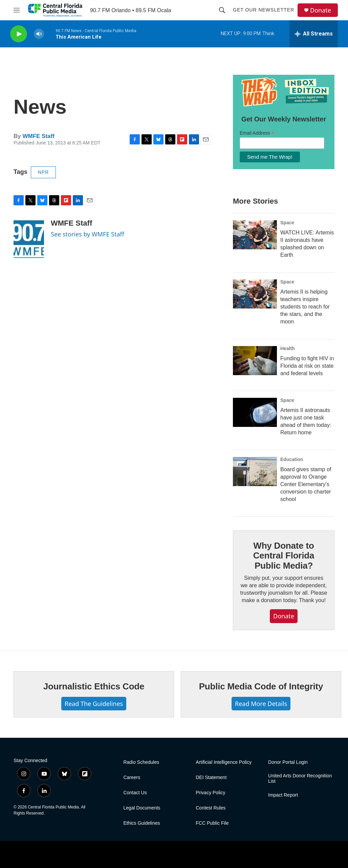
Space (287, 223)
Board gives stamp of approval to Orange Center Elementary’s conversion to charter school (306, 484)
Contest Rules (211, 808)
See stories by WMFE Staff (88, 234)
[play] (19, 34)
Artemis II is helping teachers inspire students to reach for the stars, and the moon (305, 307)
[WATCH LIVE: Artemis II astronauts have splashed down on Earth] (255, 235)
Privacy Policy (210, 793)
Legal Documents (142, 808)
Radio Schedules (141, 762)
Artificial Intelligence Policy (224, 762)
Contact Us (135, 793)
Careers (132, 778)
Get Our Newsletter (264, 10)
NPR (43, 172)
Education (292, 459)
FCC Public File (212, 823)
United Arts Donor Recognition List (300, 779)
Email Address (257, 133)
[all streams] (314, 34)
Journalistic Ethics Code (94, 686)
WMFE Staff (38, 136)
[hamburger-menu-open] (17, 10)
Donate (321, 10)
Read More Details (261, 704)
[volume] (39, 34)
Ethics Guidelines (142, 823)
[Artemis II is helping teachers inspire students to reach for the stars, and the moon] (255, 294)
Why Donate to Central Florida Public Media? (284, 556)
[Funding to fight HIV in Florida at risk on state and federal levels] (255, 361)
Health (288, 348)
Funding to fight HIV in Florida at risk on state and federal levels (307, 366)
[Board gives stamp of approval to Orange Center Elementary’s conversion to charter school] (255, 472)
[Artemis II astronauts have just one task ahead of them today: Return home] (255, 412)
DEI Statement (211, 778)
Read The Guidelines (94, 704)
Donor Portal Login (288, 762)
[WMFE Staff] (29, 239)
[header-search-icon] (222, 10)
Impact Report (283, 795)
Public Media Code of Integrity (261, 686)
